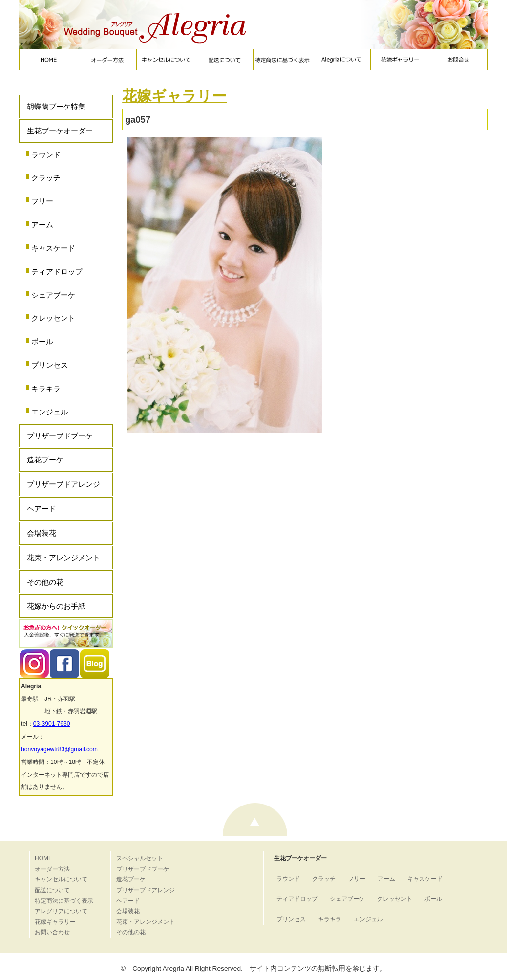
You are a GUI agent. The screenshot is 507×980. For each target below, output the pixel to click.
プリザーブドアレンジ (63, 484)
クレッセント (53, 318)
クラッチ (46, 178)
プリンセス (50, 365)
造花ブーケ (45, 460)
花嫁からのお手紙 (56, 606)
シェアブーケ (53, 295)
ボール (42, 341)
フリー (42, 201)
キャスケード (53, 248)
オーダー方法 (52, 869)
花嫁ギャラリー (174, 96)
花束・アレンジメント (63, 557)
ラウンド (46, 155)
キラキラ (46, 388)
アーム (42, 225)
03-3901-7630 (52, 724)
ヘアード (42, 509)
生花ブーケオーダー (60, 131)
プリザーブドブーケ (60, 436)
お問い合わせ (52, 932)
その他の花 (45, 582)
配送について (52, 890)
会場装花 (42, 533)
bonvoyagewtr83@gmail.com (59, 749)
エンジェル (50, 412)
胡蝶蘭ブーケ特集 (56, 106)
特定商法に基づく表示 (64, 901)
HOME (43, 858)
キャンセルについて (61, 879)
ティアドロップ (57, 272)
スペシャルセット (140, 858)
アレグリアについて (61, 911)
